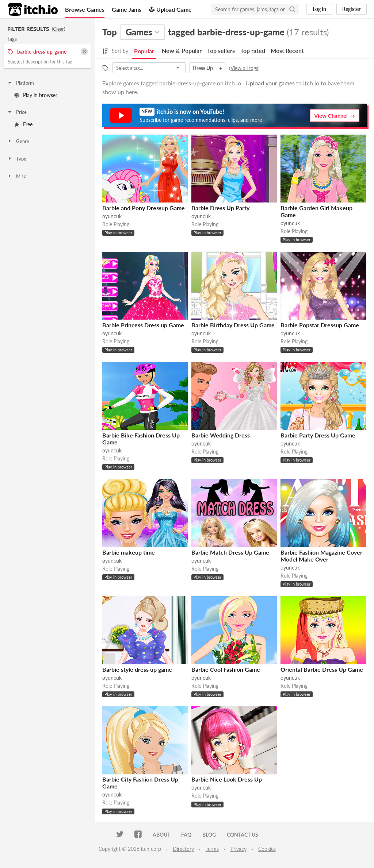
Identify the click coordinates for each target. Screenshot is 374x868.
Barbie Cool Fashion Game (226, 669)
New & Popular (182, 51)
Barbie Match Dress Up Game (230, 552)
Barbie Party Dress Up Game (318, 435)
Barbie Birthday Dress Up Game (233, 325)
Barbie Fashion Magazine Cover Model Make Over (321, 556)
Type (17, 159)
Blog (209, 835)
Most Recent (287, 51)
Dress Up (203, 68)
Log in (319, 9)
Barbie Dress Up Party (220, 208)
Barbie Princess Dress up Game (143, 325)
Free (23, 124)
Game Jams (127, 9)
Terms (212, 849)
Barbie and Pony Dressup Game (144, 208)
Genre (18, 141)
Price (17, 112)
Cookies (267, 849)
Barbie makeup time (129, 552)
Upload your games (270, 83)
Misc (16, 176)
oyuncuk (112, 216)
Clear (58, 29)
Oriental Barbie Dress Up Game (322, 669)
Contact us (243, 835)
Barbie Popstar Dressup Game (320, 325)
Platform (20, 83)
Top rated (253, 51)
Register (351, 9)
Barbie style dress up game (137, 669)
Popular (144, 51)
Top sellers (221, 51)
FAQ (186, 835)
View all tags (244, 68)
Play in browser (36, 95)
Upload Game (170, 9)
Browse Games (85, 9)
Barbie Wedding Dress (221, 435)
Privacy (238, 849)
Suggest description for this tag (40, 62)
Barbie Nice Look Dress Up (227, 779)
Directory (183, 849)
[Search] (292, 9)
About (161, 835)
